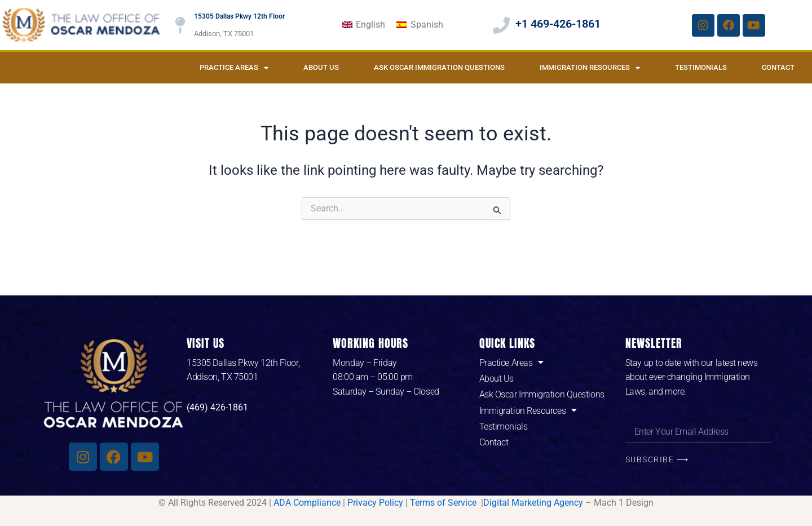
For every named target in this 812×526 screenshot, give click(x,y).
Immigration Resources (590, 68)
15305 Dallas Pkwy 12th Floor (239, 16)
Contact (778, 67)
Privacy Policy (375, 503)
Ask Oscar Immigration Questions (439, 67)
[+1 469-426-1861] (501, 25)
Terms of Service (444, 503)
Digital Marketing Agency (533, 503)
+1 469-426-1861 (558, 24)
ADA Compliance (307, 503)
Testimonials (701, 67)
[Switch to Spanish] (420, 25)
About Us (321, 67)
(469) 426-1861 (217, 407)
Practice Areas (234, 68)
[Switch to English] (364, 25)
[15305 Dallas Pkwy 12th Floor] (180, 25)
